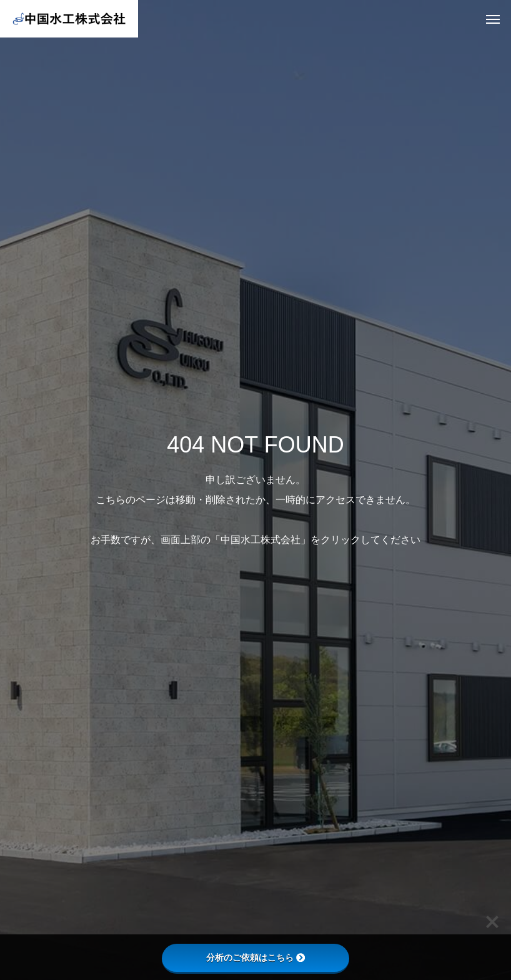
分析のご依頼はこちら (255, 957)
